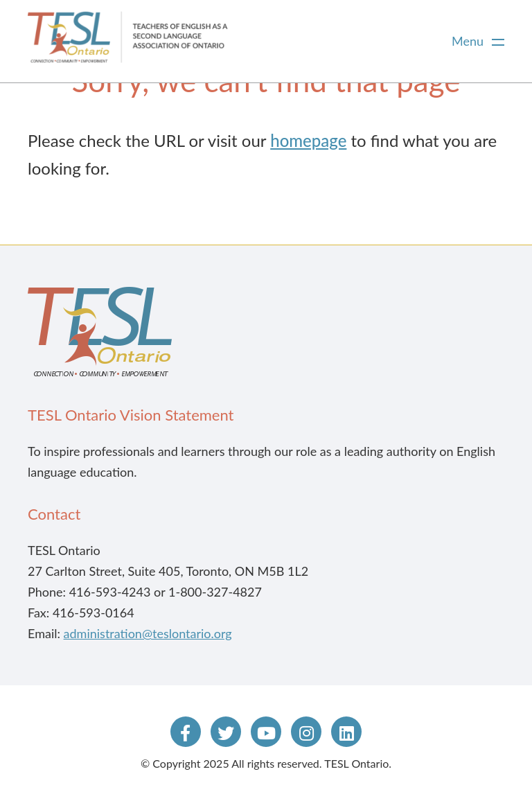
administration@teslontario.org (148, 633)
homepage (308, 140)
